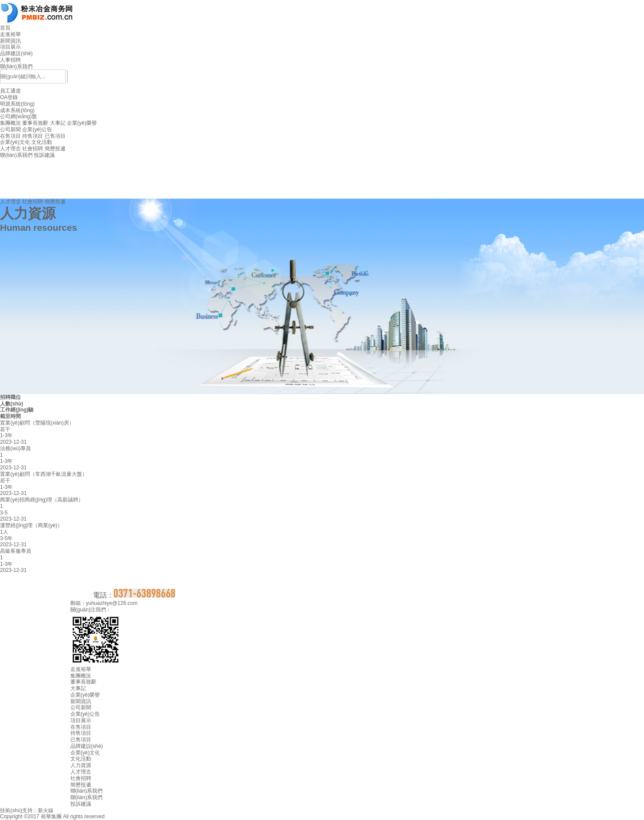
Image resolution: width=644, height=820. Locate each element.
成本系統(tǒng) (17, 110)
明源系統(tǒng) (17, 104)
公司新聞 (10, 129)
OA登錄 (9, 97)
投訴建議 (44, 155)
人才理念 (10, 149)
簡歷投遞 (55, 149)
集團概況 (10, 123)
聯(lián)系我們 (16, 155)
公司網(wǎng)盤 (18, 116)
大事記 (58, 123)
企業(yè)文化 (15, 142)
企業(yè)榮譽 (82, 123)
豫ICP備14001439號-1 (132, 817)
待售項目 (33, 136)
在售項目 (10, 136)
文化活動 (42, 142)
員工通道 (322, 104)
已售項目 (55, 136)
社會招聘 (33, 149)
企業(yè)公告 (37, 129)
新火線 (46, 810)
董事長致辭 (35, 123)
